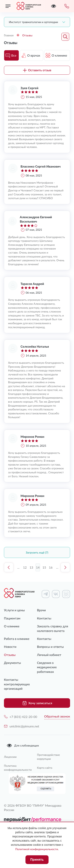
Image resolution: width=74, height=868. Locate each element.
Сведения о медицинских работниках (47, 667)
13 (31, 567)
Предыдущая (9, 567)
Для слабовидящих (23, 746)
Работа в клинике (17, 639)
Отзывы (10, 655)
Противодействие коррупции (49, 757)
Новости (10, 647)
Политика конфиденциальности (18, 768)
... (18, 567)
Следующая (65, 567)
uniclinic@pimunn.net (22, 726)
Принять (37, 860)
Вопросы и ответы (51, 647)
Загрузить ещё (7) (37, 552)
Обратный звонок (57, 716)
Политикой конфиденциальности (37, 849)
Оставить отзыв (37, 70)
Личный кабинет (49, 655)
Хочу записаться (37, 703)
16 (51, 567)
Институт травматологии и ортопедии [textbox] (33, 22)
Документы (12, 663)
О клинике (12, 626)
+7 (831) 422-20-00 (21, 717)
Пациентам (12, 618)
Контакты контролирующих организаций (17, 684)
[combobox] (37, 22)
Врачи (42, 610)
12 (25, 567)
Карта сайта (45, 768)
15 (44, 567)
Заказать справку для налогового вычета (53, 628)
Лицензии (10, 757)
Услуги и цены (14, 610)
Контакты (44, 618)
